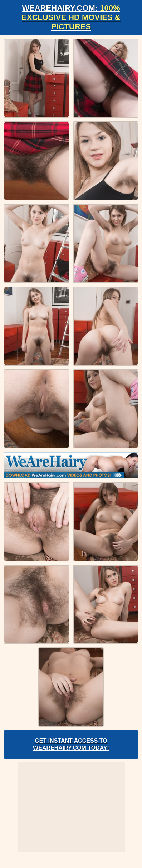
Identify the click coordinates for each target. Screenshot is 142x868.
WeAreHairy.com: (71, 17)
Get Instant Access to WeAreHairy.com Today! (71, 744)
